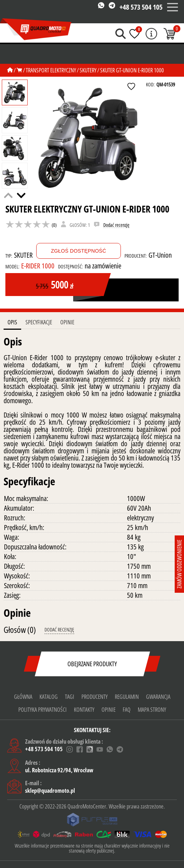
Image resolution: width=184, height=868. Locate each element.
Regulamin (127, 697)
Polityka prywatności (43, 710)
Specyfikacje (39, 322)
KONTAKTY (84, 710)
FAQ (127, 710)
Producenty (95, 697)
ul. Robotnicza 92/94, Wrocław (59, 770)
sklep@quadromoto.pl (50, 791)
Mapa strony (152, 710)
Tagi (70, 697)
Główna (23, 697)
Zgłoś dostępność (79, 251)
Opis (12, 322)
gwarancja (158, 697)
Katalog (49, 697)
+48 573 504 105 (141, 7)
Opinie (67, 322)
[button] (21, 195)
